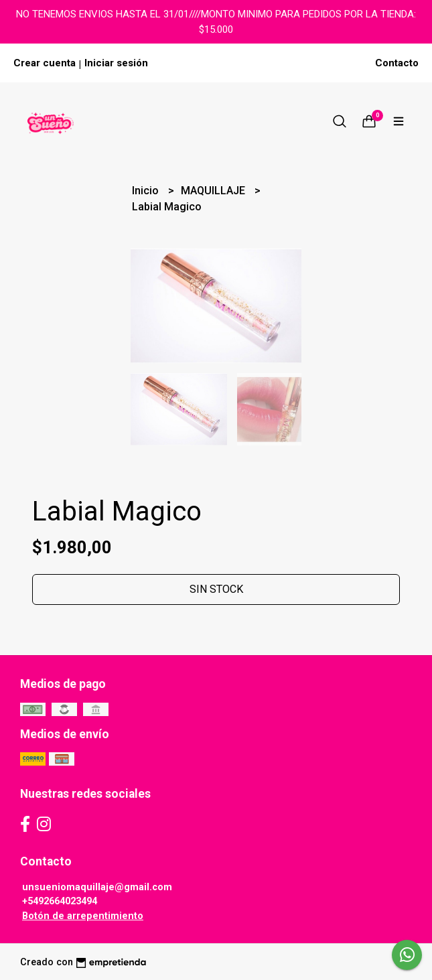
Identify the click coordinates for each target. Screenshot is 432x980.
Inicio (147, 191)
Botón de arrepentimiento (83, 916)
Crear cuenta (45, 63)
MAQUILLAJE (214, 191)
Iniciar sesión (116, 63)
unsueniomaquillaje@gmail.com (97, 887)
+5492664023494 (60, 901)
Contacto (397, 63)
